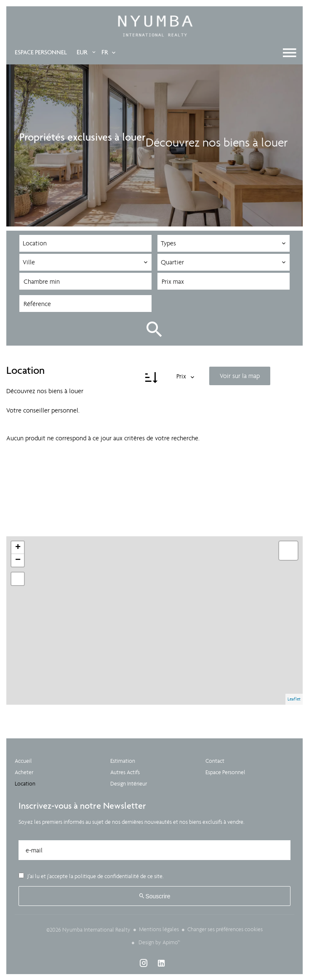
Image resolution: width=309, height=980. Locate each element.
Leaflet (294, 699)
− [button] (18, 560)
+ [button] (18, 547)
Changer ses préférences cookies (225, 929)
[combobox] (85, 243)
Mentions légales (159, 929)
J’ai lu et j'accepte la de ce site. (95, 876)
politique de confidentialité (107, 876)
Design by (159, 942)
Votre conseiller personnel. (43, 410)
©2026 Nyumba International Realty (88, 929)
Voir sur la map (240, 375)
